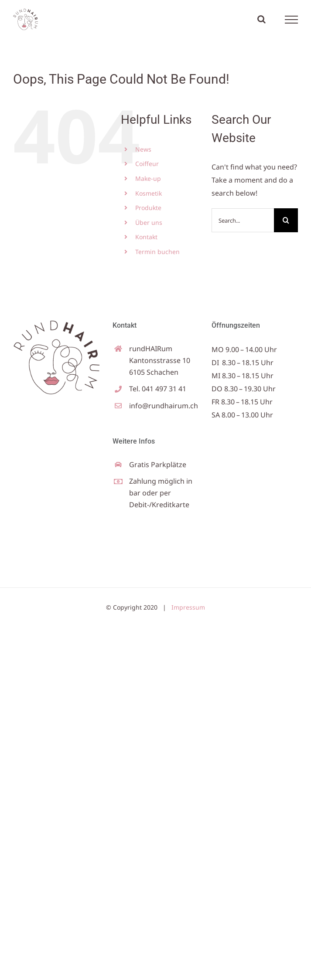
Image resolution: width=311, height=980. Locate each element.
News (143, 149)
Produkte (148, 208)
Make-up (148, 178)
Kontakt (146, 237)
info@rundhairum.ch (164, 406)
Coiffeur (147, 164)
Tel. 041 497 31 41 (158, 389)
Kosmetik (149, 193)
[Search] (286, 220)
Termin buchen (157, 252)
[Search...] (243, 220)
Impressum (188, 607)
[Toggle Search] (261, 19)
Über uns (149, 222)
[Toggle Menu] (292, 20)
